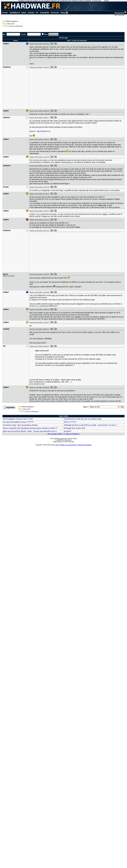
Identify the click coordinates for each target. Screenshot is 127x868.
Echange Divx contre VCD (74, 428)
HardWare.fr (15, 13)
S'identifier (45, 13)
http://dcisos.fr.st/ (44, 131)
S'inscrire (55, 13)
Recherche (121, 13)
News (24, 13)
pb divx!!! (68, 431)
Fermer (106, 1)
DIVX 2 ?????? (70, 422)
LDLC (57, 445)
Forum (5, 13)
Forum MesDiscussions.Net (58, 439)
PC (37, 13)
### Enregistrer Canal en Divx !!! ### (18, 419)
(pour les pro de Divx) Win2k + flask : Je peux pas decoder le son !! (30, 431)
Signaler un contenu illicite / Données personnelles (75, 445)
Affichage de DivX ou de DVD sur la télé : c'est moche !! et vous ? (90, 425)
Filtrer (46, 34)
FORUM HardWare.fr (12, 21)
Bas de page (64, 38)
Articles (31, 13)
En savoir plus (97, 1)
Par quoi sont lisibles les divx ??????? (18, 422)
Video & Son (11, 24)
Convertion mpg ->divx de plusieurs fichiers (20, 425)
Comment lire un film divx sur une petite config (83, 419)
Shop (64, 13)
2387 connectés (120, 15)
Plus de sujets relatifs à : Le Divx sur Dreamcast (63, 434)
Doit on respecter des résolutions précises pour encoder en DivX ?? (30, 428)
